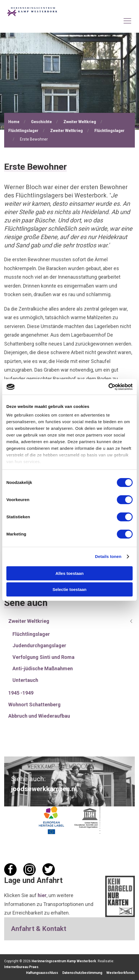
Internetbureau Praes (21, 967)
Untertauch (25, 680)
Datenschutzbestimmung (82, 973)
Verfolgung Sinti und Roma (43, 657)
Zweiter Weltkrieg (80, 122)
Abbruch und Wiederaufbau (39, 716)
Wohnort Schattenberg (34, 704)
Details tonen (108, 556)
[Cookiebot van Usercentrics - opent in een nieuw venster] (108, 387)
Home (14, 122)
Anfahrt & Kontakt (39, 929)
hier (42, 895)
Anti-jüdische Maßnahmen (43, 668)
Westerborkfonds (121, 973)
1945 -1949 (21, 693)
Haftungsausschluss (42, 973)
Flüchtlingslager (23, 131)
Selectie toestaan (70, 589)
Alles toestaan (69, 573)
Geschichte (41, 122)
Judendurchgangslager (39, 645)
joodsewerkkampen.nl (44, 789)
